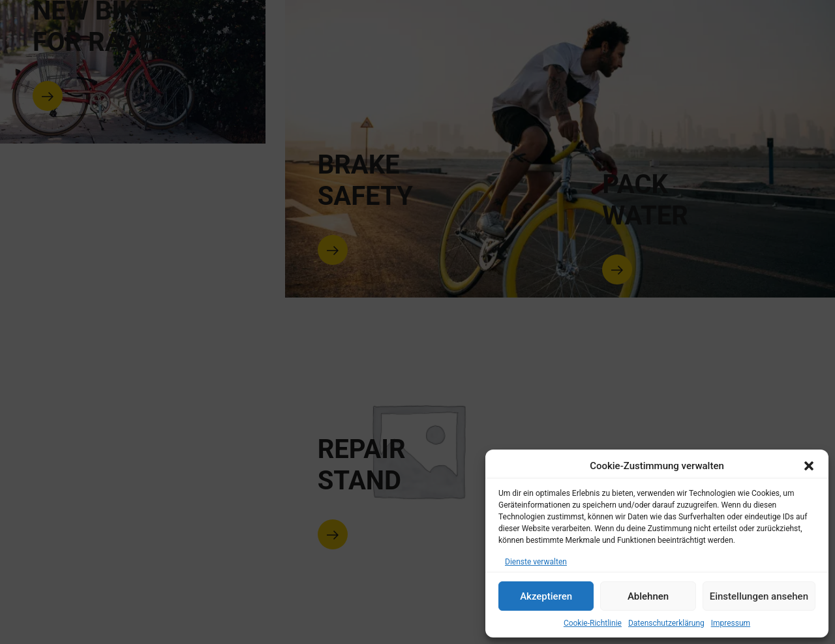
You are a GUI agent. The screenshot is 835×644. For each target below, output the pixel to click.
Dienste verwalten (536, 562)
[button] (809, 466)
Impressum (731, 623)
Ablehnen (648, 596)
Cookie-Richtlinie (593, 623)
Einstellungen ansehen (759, 596)
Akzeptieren (546, 596)
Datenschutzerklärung (666, 623)
